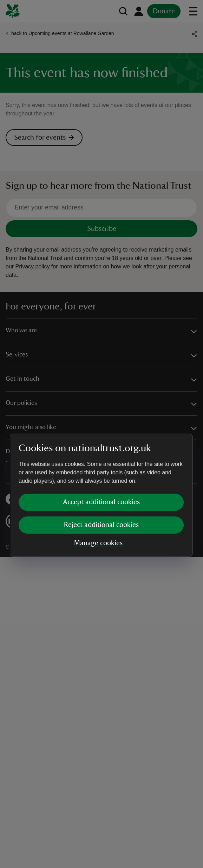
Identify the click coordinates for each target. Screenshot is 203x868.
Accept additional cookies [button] (101, 441)
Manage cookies (98, 482)
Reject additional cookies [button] (101, 464)
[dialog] (101, 434)
